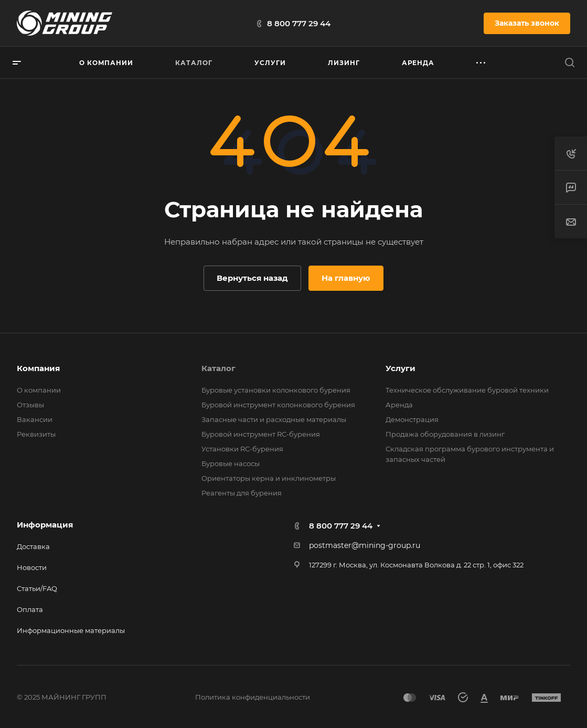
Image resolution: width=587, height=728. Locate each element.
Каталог (218, 368)
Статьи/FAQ (37, 588)
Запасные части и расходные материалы (274, 419)
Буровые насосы (231, 463)
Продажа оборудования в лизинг (445, 434)
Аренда (399, 405)
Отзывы (30, 405)
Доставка (33, 546)
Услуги (401, 368)
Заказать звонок (527, 23)
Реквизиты (36, 434)
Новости (32, 567)
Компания (38, 368)
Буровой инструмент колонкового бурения (278, 405)
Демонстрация (412, 419)
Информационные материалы (71, 630)
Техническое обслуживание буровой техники (467, 390)
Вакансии (35, 419)
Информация (45, 525)
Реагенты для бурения (242, 493)
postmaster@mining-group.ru (365, 545)
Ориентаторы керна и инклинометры (269, 478)
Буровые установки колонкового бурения (276, 390)
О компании (39, 390)
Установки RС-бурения (242, 449)
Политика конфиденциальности (253, 697)
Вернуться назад (252, 278)
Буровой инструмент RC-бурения (261, 434)
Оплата (30, 609)
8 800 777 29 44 (299, 23)
